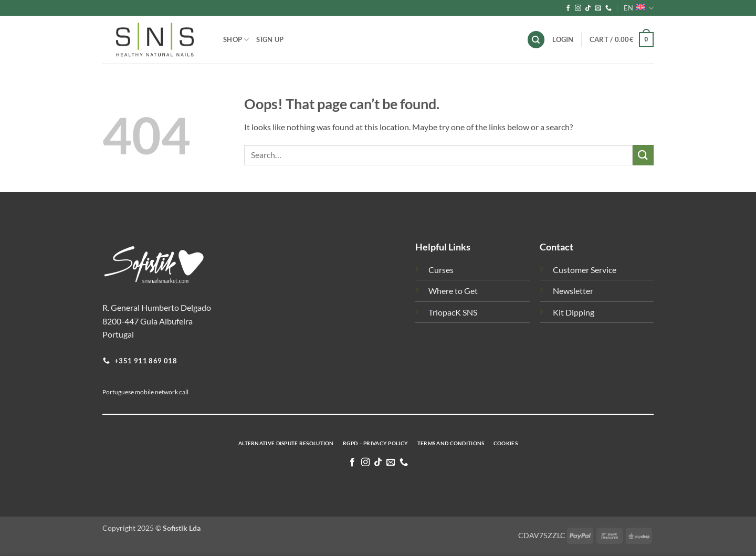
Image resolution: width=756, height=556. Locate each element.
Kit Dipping (574, 312)
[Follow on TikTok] (588, 8)
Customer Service (585, 270)
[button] (622, 40)
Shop (236, 40)
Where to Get (453, 291)
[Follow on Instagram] (578, 8)
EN (639, 8)
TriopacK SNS (453, 312)
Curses (441, 270)
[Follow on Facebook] (568, 8)
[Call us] (608, 8)
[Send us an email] (598, 8)
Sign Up (270, 39)
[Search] (536, 40)
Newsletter (573, 291)
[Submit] (643, 155)
